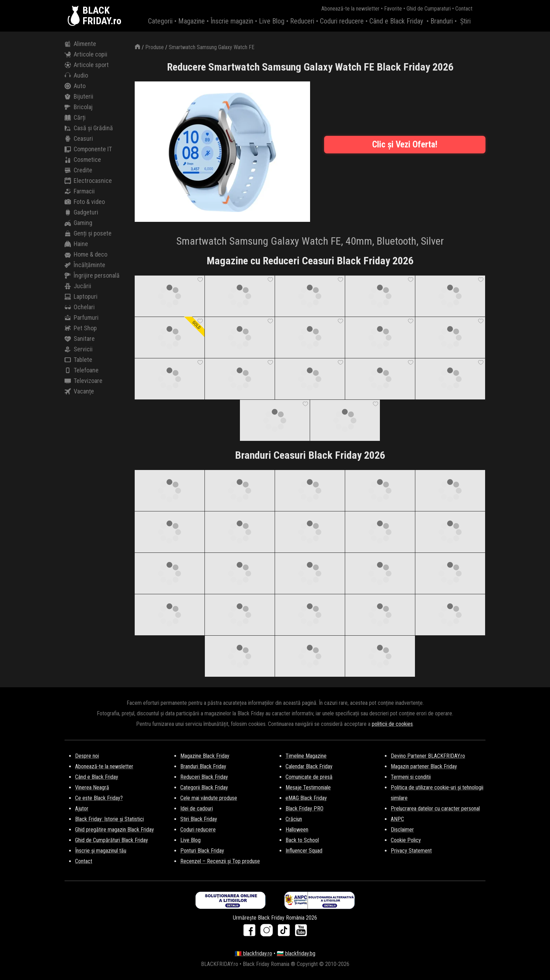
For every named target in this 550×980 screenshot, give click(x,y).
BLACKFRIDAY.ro (102, 16)
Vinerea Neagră (92, 787)
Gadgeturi (81, 212)
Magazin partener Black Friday (424, 766)
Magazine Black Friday (205, 756)
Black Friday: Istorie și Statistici (109, 819)
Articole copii (86, 54)
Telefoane (82, 370)
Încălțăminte (85, 265)
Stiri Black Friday (199, 819)
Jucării (78, 286)
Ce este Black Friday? (99, 798)
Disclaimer (402, 830)
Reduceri (302, 21)
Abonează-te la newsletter (350, 9)
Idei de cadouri (197, 809)
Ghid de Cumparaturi (429, 9)
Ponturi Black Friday (202, 851)
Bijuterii (79, 97)
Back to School (302, 840)
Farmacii (80, 191)
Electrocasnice (88, 181)
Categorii (160, 21)
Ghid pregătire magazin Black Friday (115, 830)
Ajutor (82, 809)
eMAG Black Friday (306, 798)
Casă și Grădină (89, 128)
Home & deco (86, 254)
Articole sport (87, 65)
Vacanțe (79, 391)
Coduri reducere (342, 21)
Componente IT (88, 149)
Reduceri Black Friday (204, 777)
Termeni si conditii (411, 777)
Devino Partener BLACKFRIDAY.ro (428, 756)
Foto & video (85, 202)
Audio (76, 75)
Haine (76, 244)
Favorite (393, 9)
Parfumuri (82, 318)
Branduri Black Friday (203, 766)
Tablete (78, 360)
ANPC (397, 819)
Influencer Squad (304, 851)
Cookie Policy (406, 840)
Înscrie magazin (232, 21)
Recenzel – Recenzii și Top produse (220, 861)
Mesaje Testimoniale (308, 787)
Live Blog (272, 21)
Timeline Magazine (306, 756)
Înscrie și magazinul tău (101, 851)
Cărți (75, 118)
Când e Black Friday (396, 21)
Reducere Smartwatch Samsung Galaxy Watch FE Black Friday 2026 (310, 67)
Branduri (442, 21)
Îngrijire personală (92, 276)
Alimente (80, 44)
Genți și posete (88, 233)
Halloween (297, 830)
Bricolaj (79, 107)
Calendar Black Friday (309, 766)
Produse (155, 47)
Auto (75, 86)
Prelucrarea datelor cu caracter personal (435, 809)
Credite (78, 170)
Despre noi (87, 756)
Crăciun (294, 819)
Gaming (78, 223)
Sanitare (80, 339)
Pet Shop (81, 328)
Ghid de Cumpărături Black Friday (112, 840)
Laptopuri (81, 297)
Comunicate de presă (309, 777)
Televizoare (83, 381)
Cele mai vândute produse (209, 798)
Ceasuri (79, 139)
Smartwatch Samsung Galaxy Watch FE (212, 47)
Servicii (79, 349)
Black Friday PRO (304, 809)
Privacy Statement (411, 851)
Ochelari (80, 307)
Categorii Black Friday (204, 787)
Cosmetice (83, 160)
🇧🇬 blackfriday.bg (296, 953)
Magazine (192, 21)
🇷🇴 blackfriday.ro (253, 953)
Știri (465, 21)
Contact (464, 9)
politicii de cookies (392, 724)
